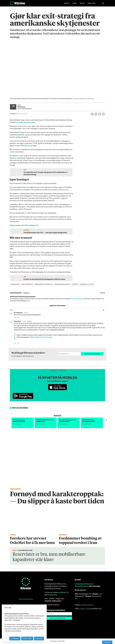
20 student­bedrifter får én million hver (45, 421)
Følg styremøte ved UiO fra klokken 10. (24, 225)
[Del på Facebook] (92, 114)
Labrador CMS (84, 609)
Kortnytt (57, 415)
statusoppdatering (19, 187)
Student (82, 4)
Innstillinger (107, 642)
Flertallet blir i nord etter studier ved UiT (68, 421)
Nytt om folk (92, 4)
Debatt (75, 4)
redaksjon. (62, 592)
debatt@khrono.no (82, 586)
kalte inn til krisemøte (28, 146)
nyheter (75, 284)
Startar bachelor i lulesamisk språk (19, 421)
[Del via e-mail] (103, 114)
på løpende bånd (22, 137)
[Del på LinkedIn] (100, 114)
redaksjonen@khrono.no (84, 584)
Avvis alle (39, 638)
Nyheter (67, 4)
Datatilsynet (14, 156)
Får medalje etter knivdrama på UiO (89, 421)
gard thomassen (27, 284)
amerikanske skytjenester (44, 284)
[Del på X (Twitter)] (96, 114)
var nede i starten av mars (26, 122)
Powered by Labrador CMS (57, 641)
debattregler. (53, 595)
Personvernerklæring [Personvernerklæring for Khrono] (26, 599)
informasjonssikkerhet (62, 284)
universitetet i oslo (87, 284)
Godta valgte (27, 638)
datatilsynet (15, 284)
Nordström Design (87, 605)
